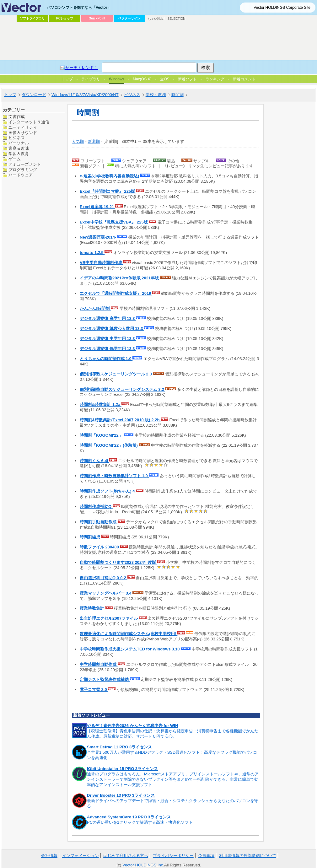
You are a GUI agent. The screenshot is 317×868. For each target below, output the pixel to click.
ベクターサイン (129, 18)
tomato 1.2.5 (92, 253)
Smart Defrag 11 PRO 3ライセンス (119, 747)
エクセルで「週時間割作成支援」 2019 (116, 293)
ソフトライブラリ (32, 18)
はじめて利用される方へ (126, 856)
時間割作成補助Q (96, 507)
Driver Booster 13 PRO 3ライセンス (121, 795)
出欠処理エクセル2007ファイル (109, 618)
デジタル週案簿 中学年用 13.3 (108, 339)
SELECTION (177, 19)
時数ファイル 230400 (100, 547)
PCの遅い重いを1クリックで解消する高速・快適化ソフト (140, 822)
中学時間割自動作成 (99, 664)
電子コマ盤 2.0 (94, 690)
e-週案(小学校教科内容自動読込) (110, 176)
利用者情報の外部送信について (248, 856)
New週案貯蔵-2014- (99, 237)
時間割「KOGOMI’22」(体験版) (109, 445)
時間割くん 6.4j (94, 461)
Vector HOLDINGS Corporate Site (282, 8)
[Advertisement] (103, 71)
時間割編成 (91, 537)
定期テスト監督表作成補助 (105, 679)
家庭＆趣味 (19, 148)
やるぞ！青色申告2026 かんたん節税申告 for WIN (132, 726)
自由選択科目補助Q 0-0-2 (104, 578)
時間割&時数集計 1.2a (101, 404)
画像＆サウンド (23, 133)
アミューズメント (25, 164)
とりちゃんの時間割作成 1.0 (106, 359)
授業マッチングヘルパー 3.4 (106, 593)
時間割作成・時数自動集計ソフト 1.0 (114, 476)
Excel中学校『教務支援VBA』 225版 (114, 222)
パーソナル (19, 143)
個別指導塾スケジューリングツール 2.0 (116, 374)
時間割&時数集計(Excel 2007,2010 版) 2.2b (120, 420)
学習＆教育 (19, 154)
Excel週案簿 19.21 (97, 207)
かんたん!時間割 (95, 308)
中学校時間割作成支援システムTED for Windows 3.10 (130, 649)
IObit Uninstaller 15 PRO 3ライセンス (122, 769)
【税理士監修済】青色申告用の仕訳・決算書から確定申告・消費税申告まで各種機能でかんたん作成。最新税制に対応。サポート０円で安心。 (173, 734)
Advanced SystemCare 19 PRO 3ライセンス (129, 817)
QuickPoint (97, 18)
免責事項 (206, 856)
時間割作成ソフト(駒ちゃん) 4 (108, 491)
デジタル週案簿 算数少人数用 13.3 (112, 329)
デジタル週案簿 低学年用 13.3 (108, 349)
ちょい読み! (156, 19)
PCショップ (65, 18)
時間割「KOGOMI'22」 (102, 435)
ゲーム (15, 159)
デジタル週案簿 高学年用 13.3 (108, 318)
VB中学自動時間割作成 (102, 263)
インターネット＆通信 (29, 122)
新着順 (94, 141)
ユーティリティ (23, 127)
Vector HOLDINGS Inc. (143, 865)
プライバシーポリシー (173, 856)
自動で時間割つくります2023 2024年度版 (118, 562)
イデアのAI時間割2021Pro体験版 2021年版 (120, 278)
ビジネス (17, 138)
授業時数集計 (93, 608)
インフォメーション (81, 856)
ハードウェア (21, 175)
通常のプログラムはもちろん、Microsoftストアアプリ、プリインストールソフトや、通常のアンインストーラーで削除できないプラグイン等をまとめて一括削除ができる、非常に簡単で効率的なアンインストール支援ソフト (173, 779)
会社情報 (49, 856)
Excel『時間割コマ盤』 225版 (108, 191)
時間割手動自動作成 (99, 522)
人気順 (78, 141)
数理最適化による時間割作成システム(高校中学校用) (129, 634)
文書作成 (17, 117)
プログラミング (23, 170)
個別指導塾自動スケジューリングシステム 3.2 (122, 389)
